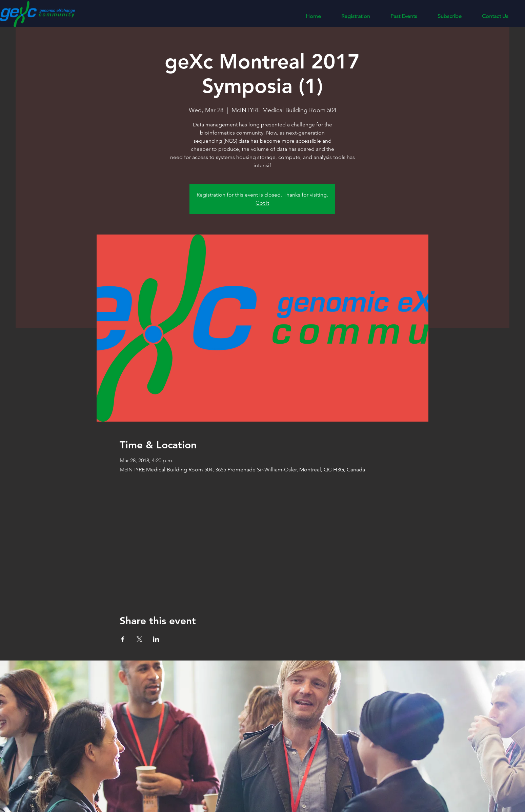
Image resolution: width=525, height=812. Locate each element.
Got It (262, 203)
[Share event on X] (139, 639)
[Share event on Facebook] (123, 639)
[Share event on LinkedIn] (156, 639)
